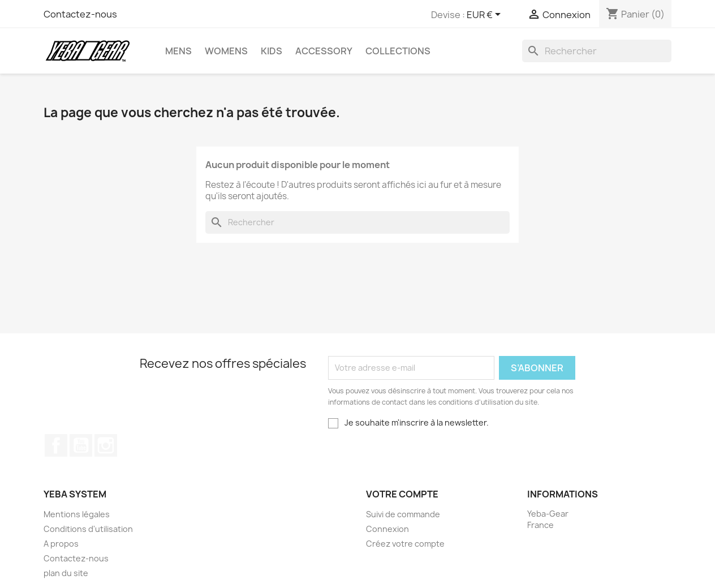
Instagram (106, 445)
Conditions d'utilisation (88, 529)
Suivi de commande (403, 514)
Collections (398, 51)
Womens (226, 51)
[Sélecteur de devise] (486, 15)
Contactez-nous (80, 14)
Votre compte (402, 494)
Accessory (324, 51)
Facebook (56, 445)
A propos (61, 544)
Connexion (387, 529)
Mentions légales (77, 514)
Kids (272, 51)
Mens (178, 51)
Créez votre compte (405, 544)
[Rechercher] (597, 51)
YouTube (81, 445)
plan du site (66, 573)
